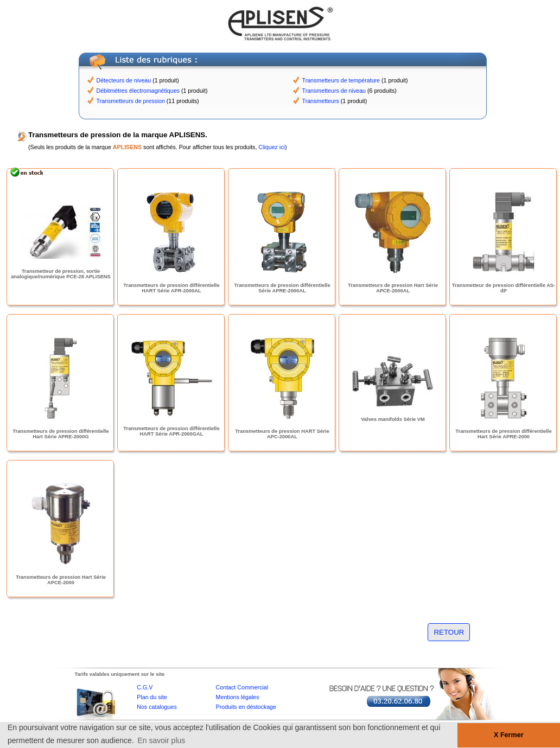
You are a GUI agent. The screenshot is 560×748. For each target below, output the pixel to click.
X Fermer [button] (509, 735)
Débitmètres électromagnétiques (138, 91)
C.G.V (145, 687)
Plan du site (152, 697)
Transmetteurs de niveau (334, 91)
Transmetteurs (321, 101)
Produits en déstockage (246, 707)
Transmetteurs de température (341, 80)
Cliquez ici (272, 147)
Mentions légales (238, 697)
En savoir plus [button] (161, 740)
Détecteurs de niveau (124, 80)
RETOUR (449, 632)
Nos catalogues (157, 707)
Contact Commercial (242, 687)
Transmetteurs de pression (131, 101)
